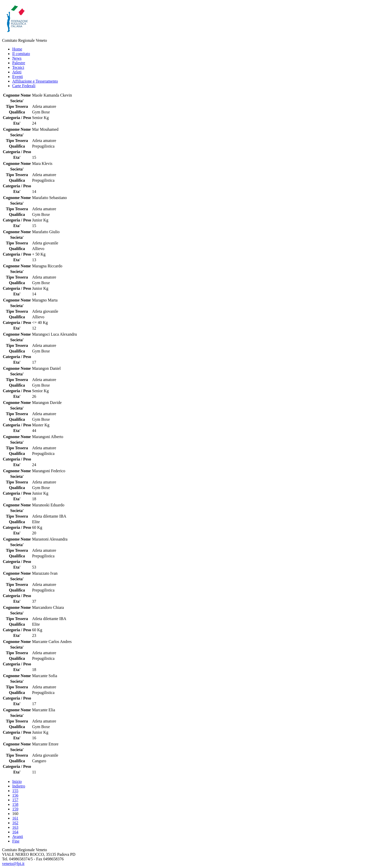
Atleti (17, 72)
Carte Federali (24, 86)
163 (15, 827)
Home (17, 49)
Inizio (17, 781)
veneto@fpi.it (13, 864)
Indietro (19, 786)
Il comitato (21, 54)
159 (15, 809)
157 (15, 800)
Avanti (18, 837)
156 (15, 795)
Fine (16, 841)
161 (15, 818)
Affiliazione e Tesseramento (35, 81)
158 (15, 804)
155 (15, 791)
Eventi (18, 77)
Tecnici (18, 67)
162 (15, 823)
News (17, 58)
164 (15, 832)
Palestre (19, 63)
